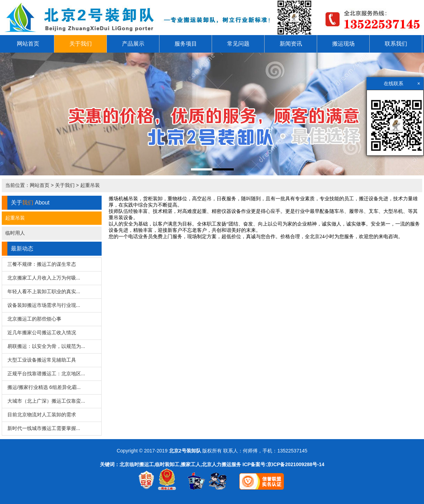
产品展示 (133, 44)
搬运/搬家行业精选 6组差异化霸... (44, 387)
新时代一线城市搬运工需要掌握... (44, 428)
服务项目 (186, 44)
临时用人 (15, 233)
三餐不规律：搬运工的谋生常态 (42, 264)
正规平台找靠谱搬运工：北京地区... (46, 374)
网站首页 (28, 44)
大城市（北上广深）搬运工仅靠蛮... (46, 401)
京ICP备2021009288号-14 (296, 464)
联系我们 (396, 44)
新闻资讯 (291, 44)
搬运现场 (343, 44)
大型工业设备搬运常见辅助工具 (42, 360)
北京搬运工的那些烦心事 (34, 319)
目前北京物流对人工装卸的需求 (42, 415)
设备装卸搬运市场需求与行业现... (44, 305)
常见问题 (238, 44)
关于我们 (81, 44)
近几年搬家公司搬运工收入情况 (42, 332)
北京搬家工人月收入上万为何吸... (44, 278)
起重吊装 (90, 185)
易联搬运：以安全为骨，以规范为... (46, 346)
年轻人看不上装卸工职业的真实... (44, 291)
